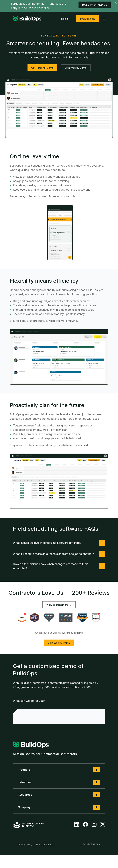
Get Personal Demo (42, 68)
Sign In (65, 19)
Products (24, 770)
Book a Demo (87, 19)
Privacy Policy (25, 845)
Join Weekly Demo (76, 68)
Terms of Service (45, 845)
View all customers (59, 605)
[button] (96, 770)
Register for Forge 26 (95, 5)
